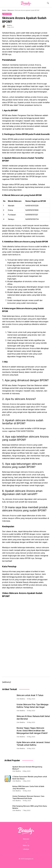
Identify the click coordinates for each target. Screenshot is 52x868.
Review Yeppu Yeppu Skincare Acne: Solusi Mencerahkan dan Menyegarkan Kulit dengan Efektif (32, 731)
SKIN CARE (7, 14)
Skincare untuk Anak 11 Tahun (30, 695)
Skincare (11, 10)
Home (4, 10)
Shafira (9, 25)
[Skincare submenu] (26, 842)
